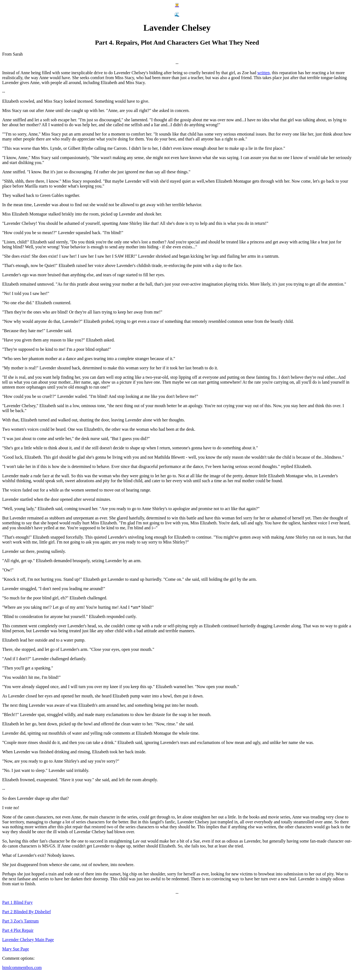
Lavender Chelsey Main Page (28, 940)
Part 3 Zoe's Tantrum (20, 921)
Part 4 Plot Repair (18, 930)
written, (264, 73)
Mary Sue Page (16, 949)
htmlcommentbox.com (22, 968)
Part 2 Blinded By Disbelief (27, 912)
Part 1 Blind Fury (18, 902)
